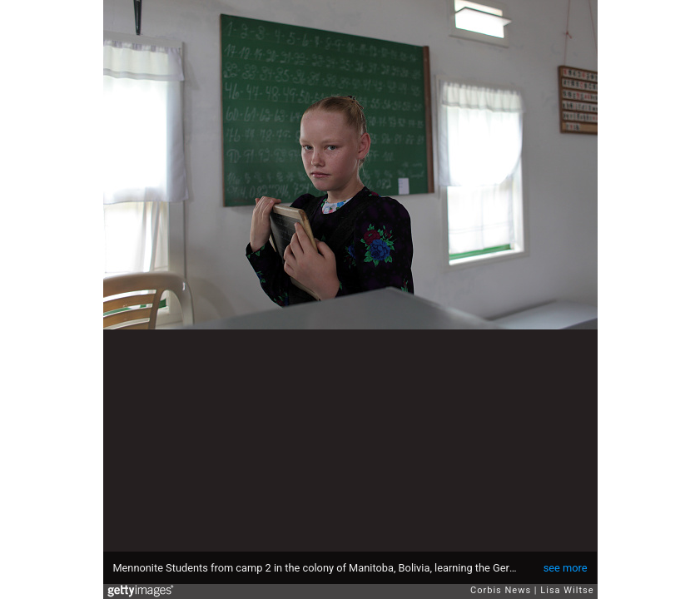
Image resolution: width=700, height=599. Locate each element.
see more (566, 568)
